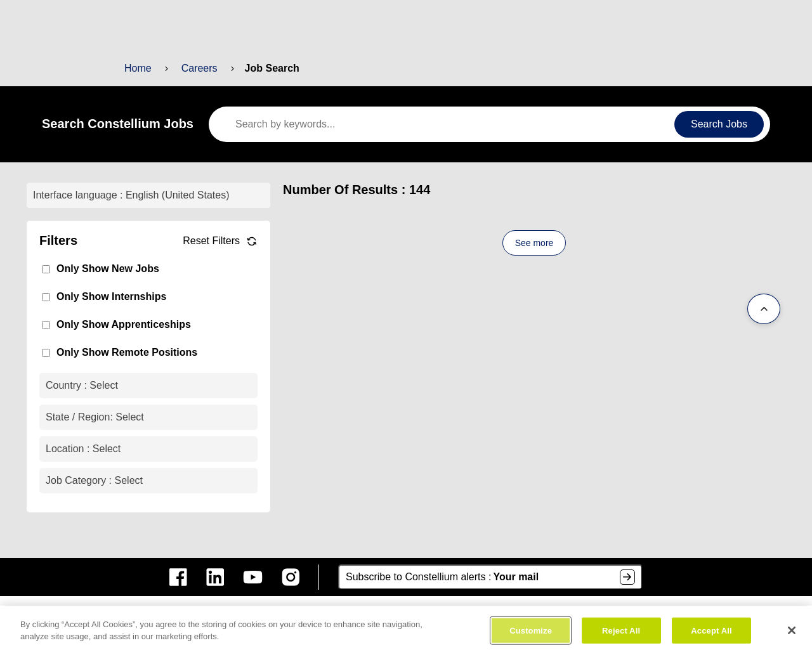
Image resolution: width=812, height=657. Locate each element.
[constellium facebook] (178, 577)
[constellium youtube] (253, 577)
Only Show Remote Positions (122, 352)
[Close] (792, 634)
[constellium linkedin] (215, 577)
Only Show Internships (108, 296)
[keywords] (446, 125)
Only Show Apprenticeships (119, 324)
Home (138, 68)
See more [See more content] (534, 243)
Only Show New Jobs (104, 269)
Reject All (621, 634)
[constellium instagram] (291, 577)
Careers (198, 68)
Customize (531, 634)
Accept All (711, 634)
